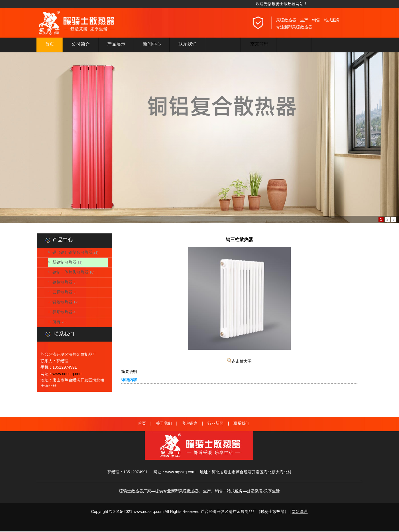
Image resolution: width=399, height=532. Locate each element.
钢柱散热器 (62, 282)
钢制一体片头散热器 (70, 272)
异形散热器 (62, 312)
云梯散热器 (62, 292)
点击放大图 (239, 361)
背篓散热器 (62, 302)
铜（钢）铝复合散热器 (72, 252)
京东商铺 (259, 44)
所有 (56, 322)
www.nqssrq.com (68, 374)
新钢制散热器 (64, 262)
